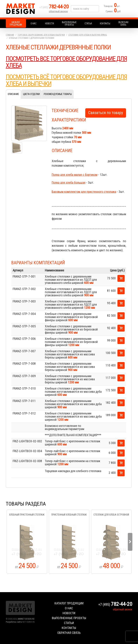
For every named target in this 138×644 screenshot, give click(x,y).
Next (130, 542)
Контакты (105, 23)
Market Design (22, 9)
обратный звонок (58, 11)
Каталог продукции (16, 23)
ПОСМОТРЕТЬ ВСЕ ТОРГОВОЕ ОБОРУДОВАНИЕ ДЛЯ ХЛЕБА (66, 62)
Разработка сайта (14, 622)
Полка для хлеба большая (69, 183)
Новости (49, 23)
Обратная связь (123, 23)
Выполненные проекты (69, 23)
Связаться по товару (106, 113)
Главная (10, 35)
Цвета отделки (31, 94)
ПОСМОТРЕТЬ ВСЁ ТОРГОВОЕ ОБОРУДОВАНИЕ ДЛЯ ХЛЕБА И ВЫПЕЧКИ (66, 80)
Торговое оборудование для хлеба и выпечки (41, 35)
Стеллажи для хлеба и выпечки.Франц (88, 35)
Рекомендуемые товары (58, 94)
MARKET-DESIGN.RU (26, 619)
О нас (34, 23)
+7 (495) (54, 7)
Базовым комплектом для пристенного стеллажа (84, 192)
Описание (13, 94)
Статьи (88, 23)
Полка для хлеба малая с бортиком (75, 175)
